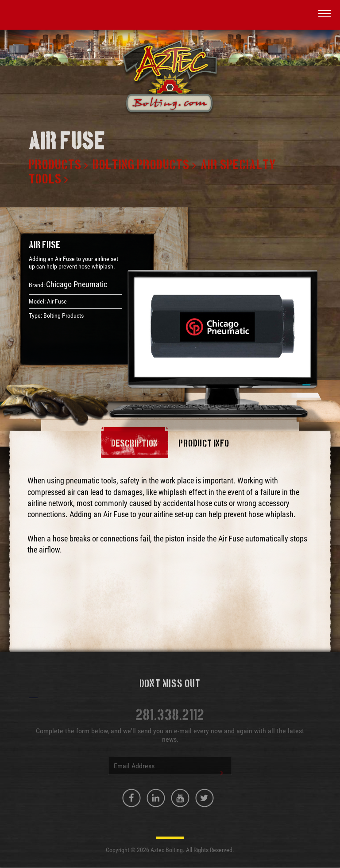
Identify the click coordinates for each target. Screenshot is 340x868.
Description (135, 444)
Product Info (204, 444)
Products (55, 165)
